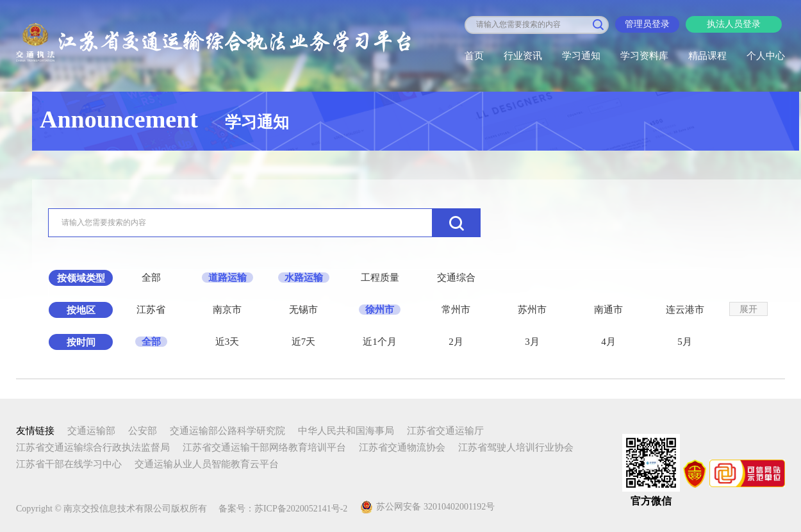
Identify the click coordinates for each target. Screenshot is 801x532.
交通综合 (456, 278)
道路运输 (227, 278)
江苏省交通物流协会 (402, 447)
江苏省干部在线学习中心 (69, 464)
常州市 (456, 310)
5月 (685, 342)
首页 (474, 56)
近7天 (304, 342)
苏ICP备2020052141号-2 (301, 509)
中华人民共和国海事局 (346, 431)
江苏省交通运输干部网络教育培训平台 (264, 447)
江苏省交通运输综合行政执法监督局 (93, 447)
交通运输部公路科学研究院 (227, 431)
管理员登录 (647, 24)
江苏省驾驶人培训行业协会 (516, 447)
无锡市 (303, 310)
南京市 (227, 310)
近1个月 (380, 342)
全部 (151, 278)
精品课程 (707, 56)
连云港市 (685, 310)
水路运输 (304, 278)
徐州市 (380, 310)
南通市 (608, 310)
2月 (456, 342)
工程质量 (380, 278)
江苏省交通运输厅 (445, 431)
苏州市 (532, 310)
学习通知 (581, 56)
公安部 (143, 431)
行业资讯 (523, 56)
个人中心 (766, 56)
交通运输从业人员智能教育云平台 (207, 464)
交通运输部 (91, 431)
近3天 (227, 342)
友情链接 (35, 431)
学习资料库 (644, 56)
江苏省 (151, 310)
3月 (532, 342)
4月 (608, 342)
